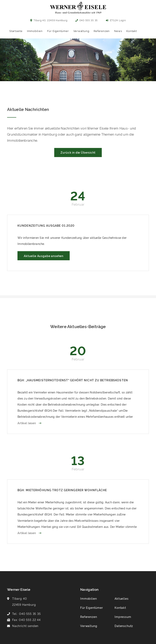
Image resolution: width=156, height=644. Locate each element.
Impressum (123, 617)
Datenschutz (124, 626)
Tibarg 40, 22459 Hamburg (49, 20)
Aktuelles (122, 598)
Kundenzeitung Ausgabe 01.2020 (46, 225)
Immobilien (35, 31)
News (118, 31)
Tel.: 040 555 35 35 (27, 614)
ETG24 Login (116, 20)
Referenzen (102, 31)
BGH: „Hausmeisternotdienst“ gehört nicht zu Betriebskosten (73, 380)
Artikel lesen (27, 423)
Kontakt (132, 31)
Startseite (16, 31)
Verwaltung (81, 31)
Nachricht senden (25, 626)
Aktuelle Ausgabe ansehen (44, 256)
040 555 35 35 (87, 20)
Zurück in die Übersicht (78, 152)
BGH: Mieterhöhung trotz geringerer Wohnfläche (62, 490)
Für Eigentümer (58, 31)
